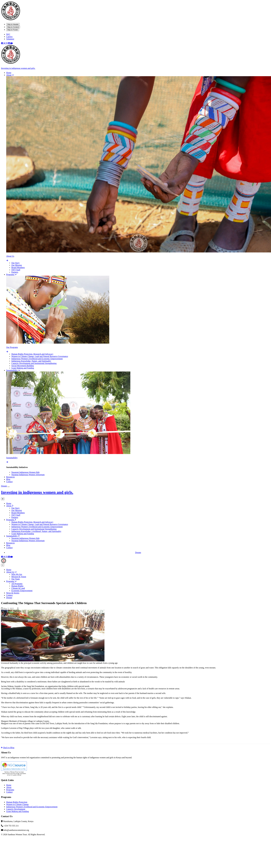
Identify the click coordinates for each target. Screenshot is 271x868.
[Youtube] (12, 43)
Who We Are (17, 574)
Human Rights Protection (17, 802)
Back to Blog (8, 748)
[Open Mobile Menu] (9, 487)
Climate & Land (18, 588)
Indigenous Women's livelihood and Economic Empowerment (37, 359)
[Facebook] (2, 43)
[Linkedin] (9, 43)
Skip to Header (13, 24)
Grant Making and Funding (23, 368)
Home (9, 503)
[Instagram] (7, 43)
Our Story (16, 263)
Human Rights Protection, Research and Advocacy (32, 354)
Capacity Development (16, 809)
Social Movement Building (23, 366)
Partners (15, 272)
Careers (9, 37)
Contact (9, 548)
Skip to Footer (13, 30)
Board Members (18, 267)
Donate (4, 486)
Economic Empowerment (22, 591)
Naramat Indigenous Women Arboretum (28, 475)
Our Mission (17, 265)
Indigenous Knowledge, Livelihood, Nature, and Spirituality (36, 531)
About (9, 787)
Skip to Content (13, 27)
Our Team (16, 579)
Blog (8, 545)
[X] (5, 43)
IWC (8, 34)
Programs (11, 581)
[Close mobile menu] (3, 499)
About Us (12, 572)
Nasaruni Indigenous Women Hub (25, 472)
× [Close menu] (3, 565)
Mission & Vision (19, 577)
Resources (10, 543)
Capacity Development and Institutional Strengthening (34, 363)
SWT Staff (16, 270)
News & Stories (13, 593)
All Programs (17, 584)
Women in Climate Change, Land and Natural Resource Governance (40, 356)
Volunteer (10, 39)
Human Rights (17, 586)
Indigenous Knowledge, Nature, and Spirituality (31, 361)
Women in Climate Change (17, 804)
